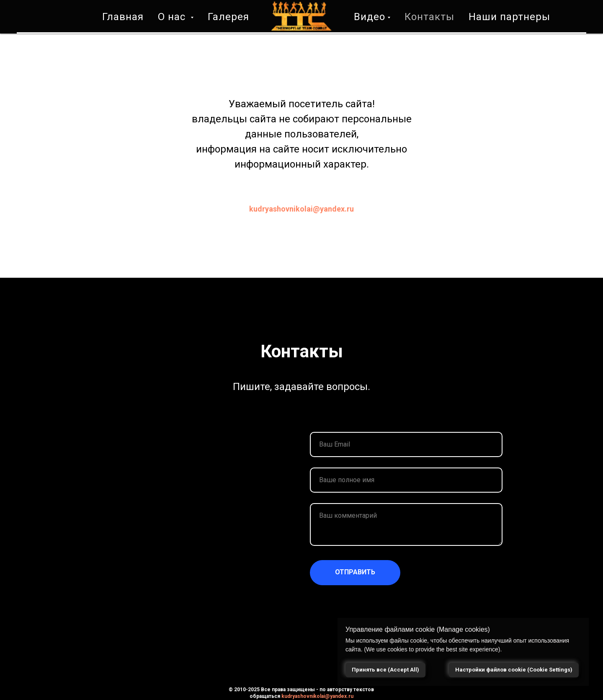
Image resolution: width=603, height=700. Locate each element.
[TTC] (565, 695)
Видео (370, 17)
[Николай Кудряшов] (550, 695)
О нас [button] (173, 17)
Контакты (429, 17)
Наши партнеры (509, 17)
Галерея (228, 17)
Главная (123, 17)
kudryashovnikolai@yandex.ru (301, 209)
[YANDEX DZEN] (580, 695)
